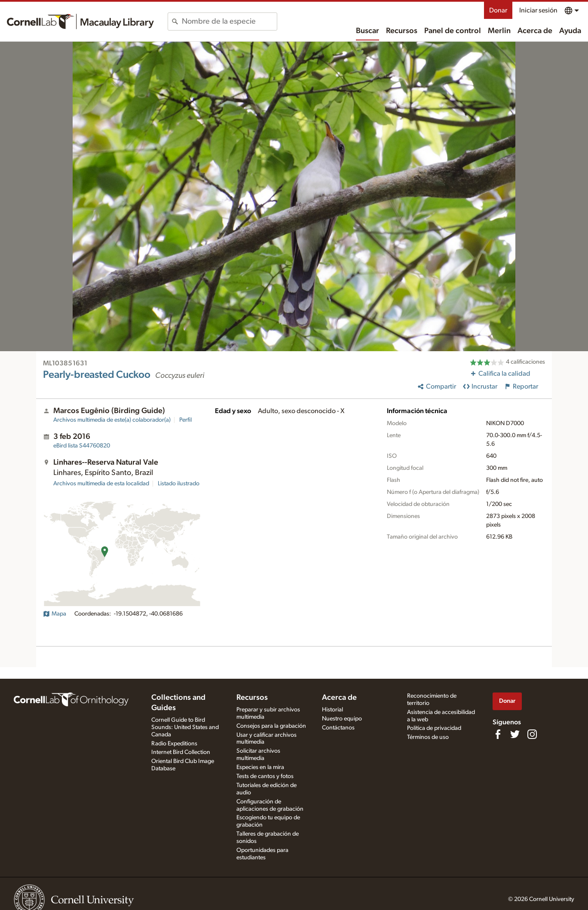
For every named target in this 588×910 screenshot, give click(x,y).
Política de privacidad (434, 728)
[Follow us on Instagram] (532, 734)
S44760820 (82, 446)
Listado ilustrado (179, 484)
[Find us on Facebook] (498, 734)
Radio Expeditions (174, 744)
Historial (332, 710)
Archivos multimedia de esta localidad (101, 484)
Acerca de (535, 31)
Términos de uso (428, 737)
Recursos (402, 31)
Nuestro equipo (342, 719)
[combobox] (229, 21)
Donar (498, 10)
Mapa (55, 614)
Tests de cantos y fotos (265, 776)
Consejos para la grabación (271, 726)
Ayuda (570, 31)
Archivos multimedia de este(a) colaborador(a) (112, 420)
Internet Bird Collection (181, 752)
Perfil (185, 420)
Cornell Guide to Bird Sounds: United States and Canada (185, 727)
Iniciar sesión (538, 10)
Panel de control (453, 31)
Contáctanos (338, 728)
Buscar (367, 31)
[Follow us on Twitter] (515, 734)
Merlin (499, 31)
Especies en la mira (260, 767)
